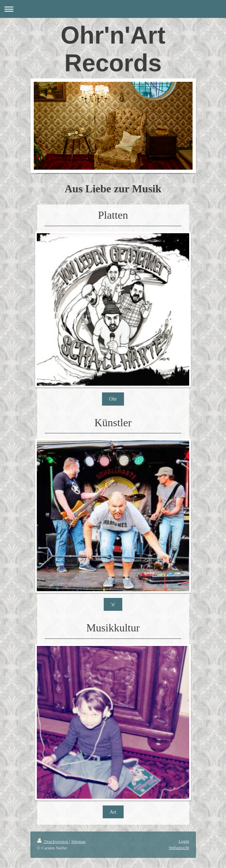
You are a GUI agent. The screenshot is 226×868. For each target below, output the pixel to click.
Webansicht (179, 848)
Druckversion (53, 841)
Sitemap (79, 841)
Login (184, 841)
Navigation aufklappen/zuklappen (113, 9)
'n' (113, 604)
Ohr (113, 399)
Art (113, 812)
